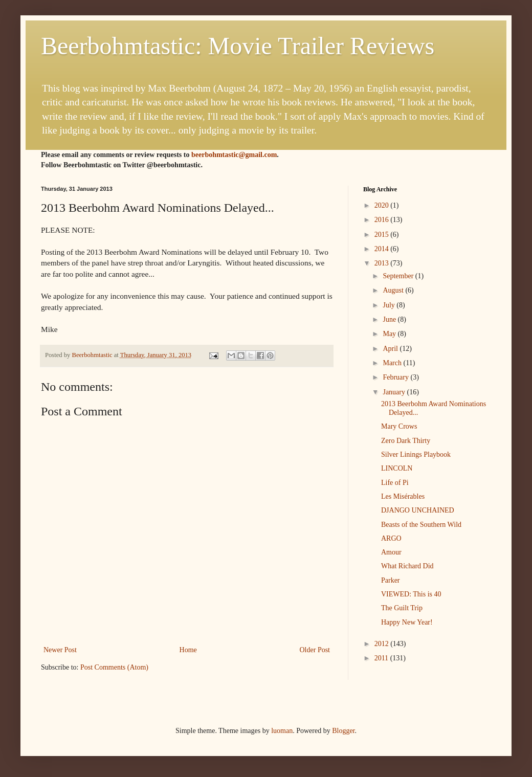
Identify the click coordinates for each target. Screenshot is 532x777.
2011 (382, 658)
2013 (383, 263)
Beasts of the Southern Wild (421, 525)
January (395, 392)
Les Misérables (403, 496)
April (391, 349)
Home (188, 650)
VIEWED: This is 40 (411, 594)
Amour (391, 552)
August (394, 290)
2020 (383, 205)
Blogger (343, 731)
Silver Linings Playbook (416, 454)
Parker (391, 580)
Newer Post (60, 650)
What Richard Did (407, 566)
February (396, 377)
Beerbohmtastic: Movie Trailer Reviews (238, 46)
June (390, 319)
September (399, 276)
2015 (383, 235)
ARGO (391, 538)
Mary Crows (399, 426)
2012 (383, 644)
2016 (383, 220)
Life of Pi (395, 483)
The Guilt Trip (402, 608)
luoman (282, 731)
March (393, 363)
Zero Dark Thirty (406, 441)
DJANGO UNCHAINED (418, 510)
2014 (383, 249)
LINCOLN (397, 468)
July (390, 305)
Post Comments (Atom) (114, 667)
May (390, 334)
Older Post (315, 650)
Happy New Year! (407, 622)
